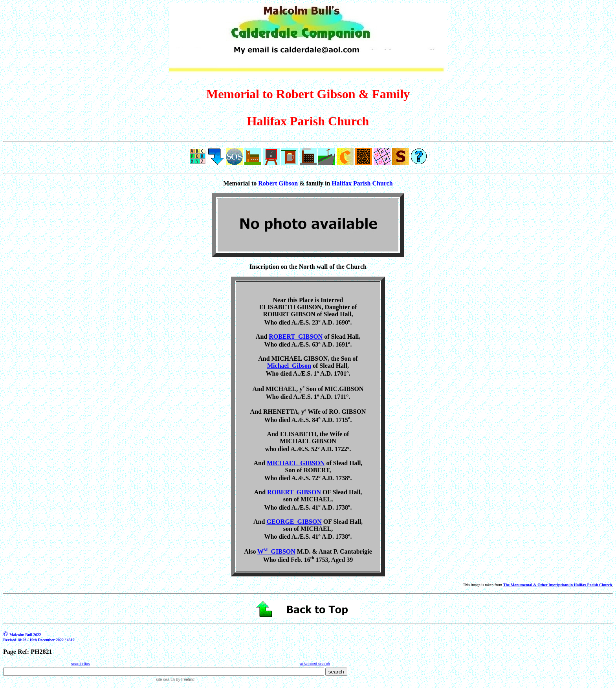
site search (165, 680)
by (184, 680)
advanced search (315, 664)
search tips (81, 664)
